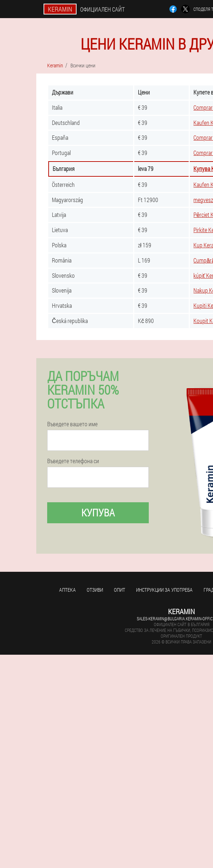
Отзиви (95, 590)
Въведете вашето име (72, 424)
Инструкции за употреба (164, 590)
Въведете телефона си (73, 461)
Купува (98, 513)
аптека (67, 590)
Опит (120, 590)
